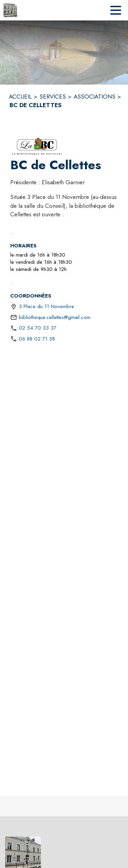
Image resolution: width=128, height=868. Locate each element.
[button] (37, 146)
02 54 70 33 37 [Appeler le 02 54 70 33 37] (38, 328)
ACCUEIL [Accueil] (20, 97)
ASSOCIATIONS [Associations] (95, 97)
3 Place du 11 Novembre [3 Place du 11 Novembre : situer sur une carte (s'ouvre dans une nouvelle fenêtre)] (46, 306)
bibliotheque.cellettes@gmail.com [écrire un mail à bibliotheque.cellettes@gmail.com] (55, 317)
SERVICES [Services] (53, 97)
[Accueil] (10, 10)
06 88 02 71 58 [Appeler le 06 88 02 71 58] (37, 339)
